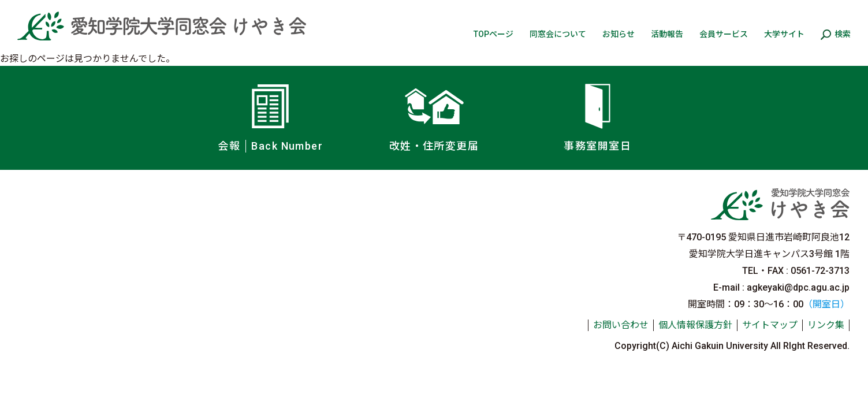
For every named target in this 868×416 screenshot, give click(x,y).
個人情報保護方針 (695, 325)
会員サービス (724, 34)
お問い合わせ (621, 325)
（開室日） (826, 304)
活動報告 (667, 34)
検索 (843, 34)
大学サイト (784, 34)
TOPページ (493, 34)
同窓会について (558, 34)
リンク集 (826, 325)
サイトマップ (770, 325)
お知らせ (619, 34)
